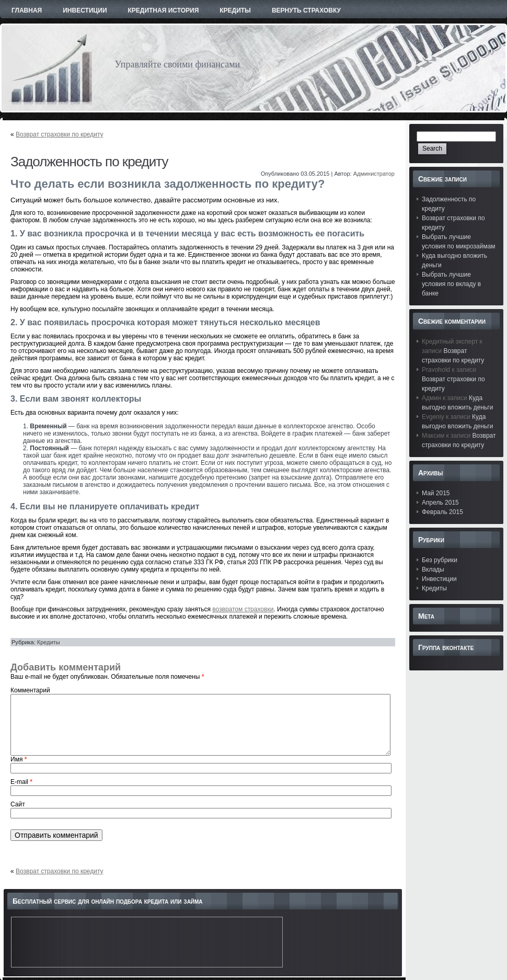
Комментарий (30, 690)
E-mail (21, 782)
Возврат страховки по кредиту (60, 134)
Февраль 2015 (442, 512)
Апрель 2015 (440, 503)
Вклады (433, 569)
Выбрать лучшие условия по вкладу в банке (451, 284)
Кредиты (49, 642)
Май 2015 (436, 493)
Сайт (18, 804)
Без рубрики (440, 560)
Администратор (374, 174)
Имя (19, 759)
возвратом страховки (243, 609)
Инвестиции (439, 579)
